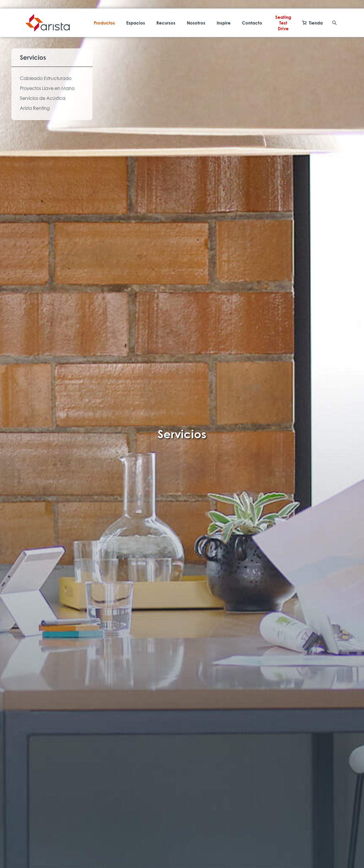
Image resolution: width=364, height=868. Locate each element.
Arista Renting (35, 108)
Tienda (312, 23)
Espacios (136, 23)
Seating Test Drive (283, 23)
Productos (104, 23)
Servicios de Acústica (43, 98)
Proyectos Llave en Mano (47, 88)
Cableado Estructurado (46, 78)
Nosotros (196, 23)
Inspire (224, 23)
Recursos (166, 23)
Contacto (252, 23)
